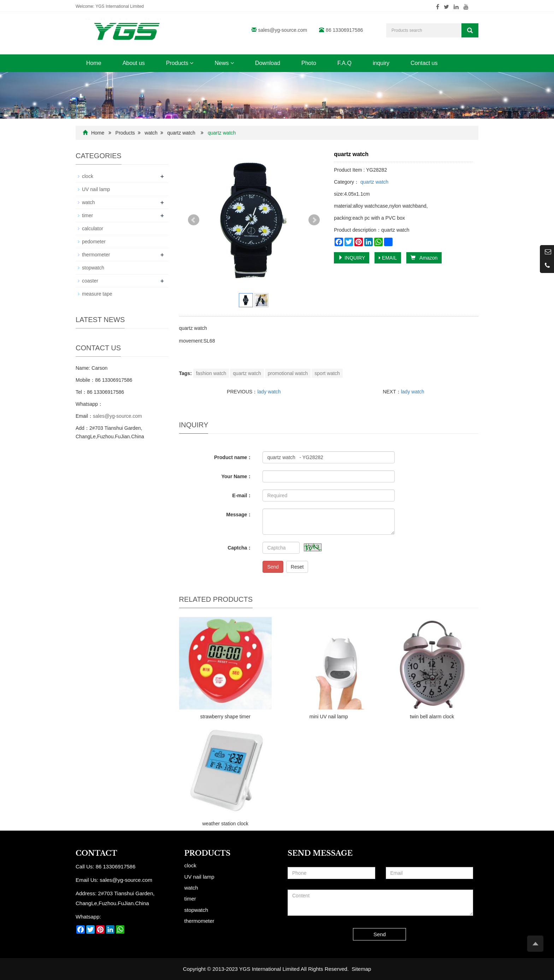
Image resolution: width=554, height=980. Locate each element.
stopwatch (93, 268)
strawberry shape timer (225, 717)
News (224, 63)
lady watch (269, 392)
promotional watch (288, 373)
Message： (239, 515)
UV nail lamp (96, 189)
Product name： (233, 457)
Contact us (424, 63)
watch (151, 133)
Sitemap (361, 969)
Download (268, 63)
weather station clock (225, 824)
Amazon (424, 258)
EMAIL (388, 258)
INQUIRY (352, 258)
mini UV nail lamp (329, 717)
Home (94, 63)
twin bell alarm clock (432, 717)
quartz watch (181, 133)
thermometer (96, 255)
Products (180, 63)
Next (314, 220)
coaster (90, 281)
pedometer (94, 242)
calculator (93, 228)
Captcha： (240, 548)
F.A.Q (344, 63)
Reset (297, 567)
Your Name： (237, 476)
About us (134, 63)
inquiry (381, 63)
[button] (191, 63)
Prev (194, 220)
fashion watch (211, 373)
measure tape (97, 294)
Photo (309, 63)
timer (87, 215)
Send (273, 567)
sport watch (327, 373)
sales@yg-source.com (283, 30)
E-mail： (242, 495)
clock (88, 176)
